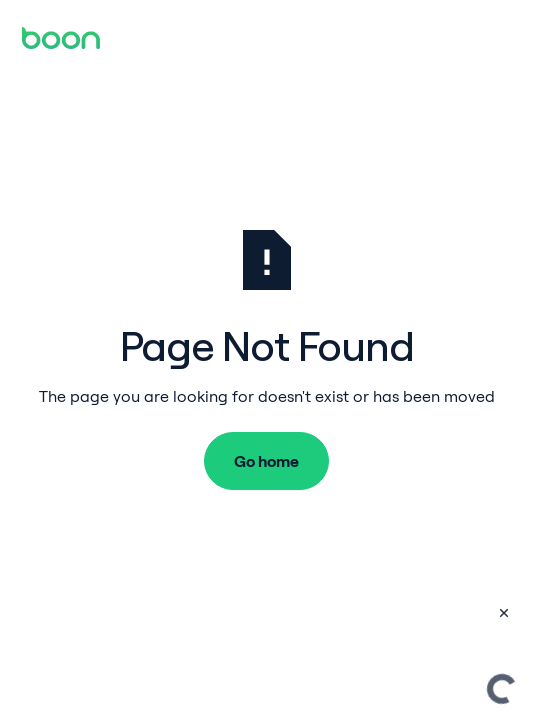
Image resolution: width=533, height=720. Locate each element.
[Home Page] (61, 38)
